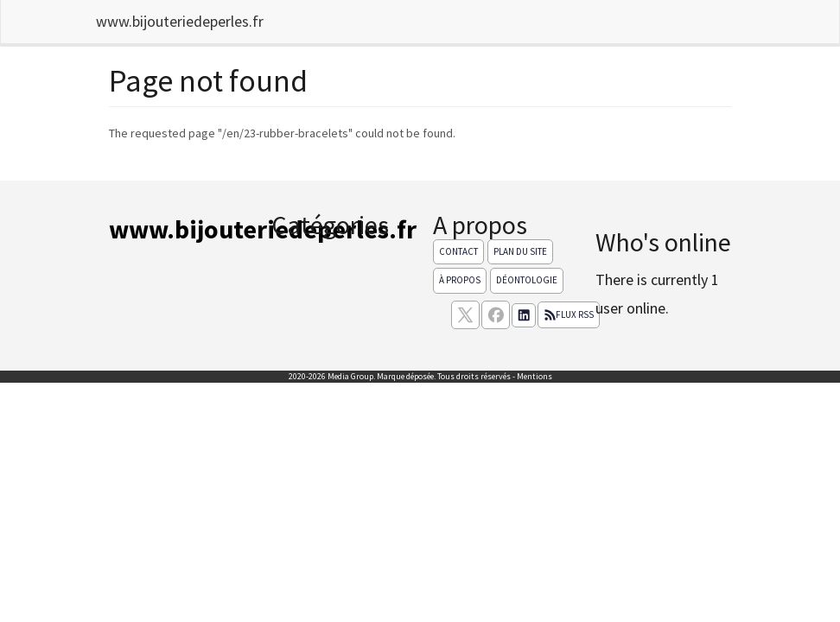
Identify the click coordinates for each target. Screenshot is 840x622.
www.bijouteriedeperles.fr (180, 21)
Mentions (535, 376)
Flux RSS (569, 314)
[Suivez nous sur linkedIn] (524, 315)
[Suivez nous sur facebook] (496, 315)
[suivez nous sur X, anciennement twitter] (465, 315)
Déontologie (527, 280)
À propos (460, 280)
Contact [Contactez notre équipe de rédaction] (458, 251)
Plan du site (520, 251)
